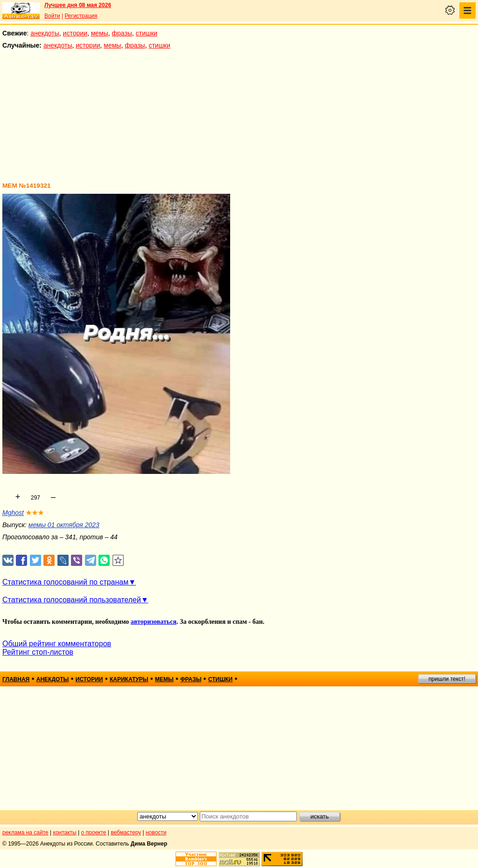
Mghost (13, 513)
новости (156, 833)
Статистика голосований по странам (65, 582)
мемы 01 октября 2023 (64, 525)
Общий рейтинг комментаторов (57, 644)
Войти (52, 16)
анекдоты (45, 33)
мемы (100, 33)
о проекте (94, 833)
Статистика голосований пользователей (72, 600)
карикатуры (129, 679)
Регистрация (81, 16)
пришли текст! (447, 679)
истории (75, 33)
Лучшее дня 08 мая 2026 (78, 5)
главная (16, 679)
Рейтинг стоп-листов (38, 652)
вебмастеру (126, 833)
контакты (65, 833)
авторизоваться (154, 622)
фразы (122, 33)
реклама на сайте (25, 833)
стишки (147, 33)
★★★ (35, 513)
